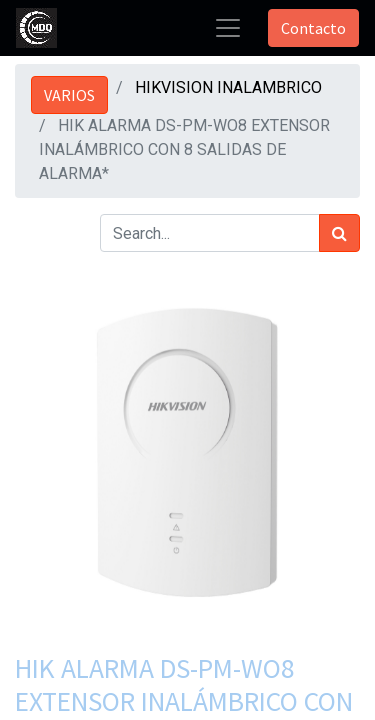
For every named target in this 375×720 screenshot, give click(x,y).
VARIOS (69, 95)
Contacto (313, 28)
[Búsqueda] (339, 233)
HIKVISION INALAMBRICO (228, 87)
